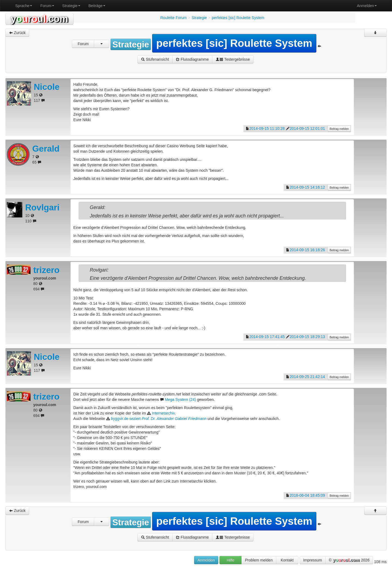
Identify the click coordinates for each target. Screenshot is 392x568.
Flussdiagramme (192, 59)
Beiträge (97, 6)
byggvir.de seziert (159, 419)
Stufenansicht (155, 59)
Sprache (24, 6)
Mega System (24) (180, 400)
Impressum (313, 560)
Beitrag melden (339, 129)
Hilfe (231, 560)
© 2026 (349, 560)
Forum (47, 6)
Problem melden (259, 560)
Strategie (71, 6)
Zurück (17, 33)
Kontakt (287, 560)
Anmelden (367, 6)
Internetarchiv (163, 413)
